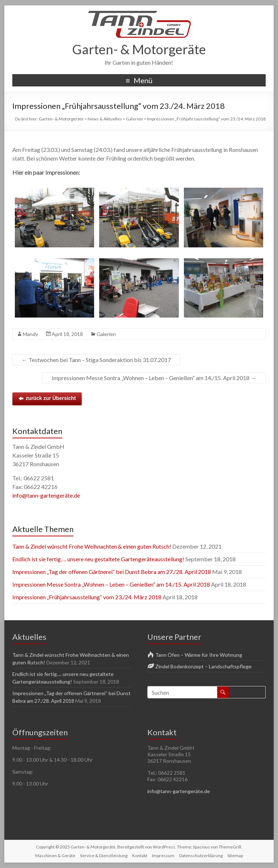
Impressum (163, 856)
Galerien (106, 334)
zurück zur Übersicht (47, 399)
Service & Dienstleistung (104, 856)
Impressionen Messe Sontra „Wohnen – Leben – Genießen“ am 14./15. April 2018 (154, 378)
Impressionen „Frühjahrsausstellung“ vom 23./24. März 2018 (87, 597)
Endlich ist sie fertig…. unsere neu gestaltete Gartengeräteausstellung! (98, 559)
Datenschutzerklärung (201, 856)
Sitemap (235, 856)
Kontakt (140, 856)
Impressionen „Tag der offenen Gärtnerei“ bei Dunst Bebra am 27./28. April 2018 (112, 572)
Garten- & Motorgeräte (139, 49)
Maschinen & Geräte (55, 856)
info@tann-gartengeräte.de (46, 495)
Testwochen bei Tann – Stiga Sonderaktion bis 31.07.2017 (96, 360)
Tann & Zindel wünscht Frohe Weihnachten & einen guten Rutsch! (92, 546)
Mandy (30, 334)
